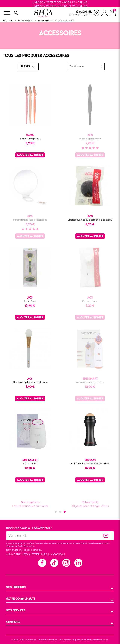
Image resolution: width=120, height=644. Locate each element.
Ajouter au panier (30, 155)
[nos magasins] (84, 13)
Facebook (42, 563)
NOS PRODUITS (16, 587)
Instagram (66, 563)
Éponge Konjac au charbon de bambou (90, 220)
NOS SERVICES (15, 611)
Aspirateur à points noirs (90, 382)
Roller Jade (30, 301)
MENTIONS (13, 622)
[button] (56, 512)
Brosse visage (90, 301)
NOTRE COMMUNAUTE (20, 599)
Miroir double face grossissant (30, 220)
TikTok (54, 563)
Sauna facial (30, 464)
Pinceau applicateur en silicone (30, 382)
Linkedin (78, 563)
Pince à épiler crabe (90, 139)
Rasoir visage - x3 (30, 139)
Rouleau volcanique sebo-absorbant (90, 464)
